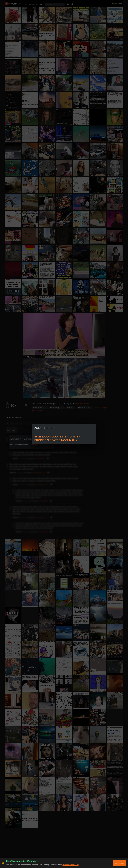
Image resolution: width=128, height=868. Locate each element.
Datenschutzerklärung (71, 865)
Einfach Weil (82, 408)
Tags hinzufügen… (38, 411)
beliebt (31, 4)
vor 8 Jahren (37, 404)
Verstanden (119, 863)
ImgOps (69, 404)
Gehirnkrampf (50, 404)
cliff (69, 408)
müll (37, 4)
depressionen (37, 408)
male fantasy (55, 408)
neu (26, 4)
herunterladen (85, 404)
